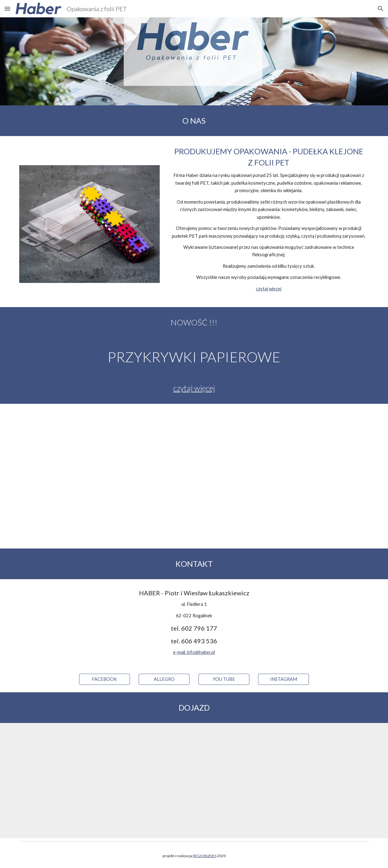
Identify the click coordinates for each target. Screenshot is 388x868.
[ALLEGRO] (164, 679)
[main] (194, 121)
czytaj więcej (269, 289)
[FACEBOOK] (105, 679)
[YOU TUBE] (224, 679)
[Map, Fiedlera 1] (194, 780)
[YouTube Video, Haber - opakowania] (194, 476)
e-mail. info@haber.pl (194, 652)
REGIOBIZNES (205, 856)
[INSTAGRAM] (283, 679)
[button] (7, 9)
